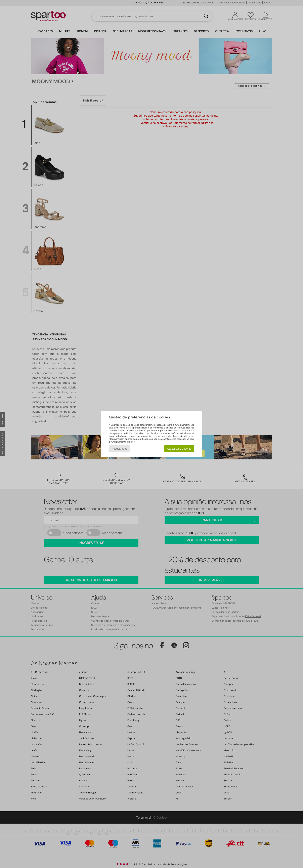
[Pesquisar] (206, 16)
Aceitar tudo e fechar (179, 449)
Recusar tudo (119, 449)
